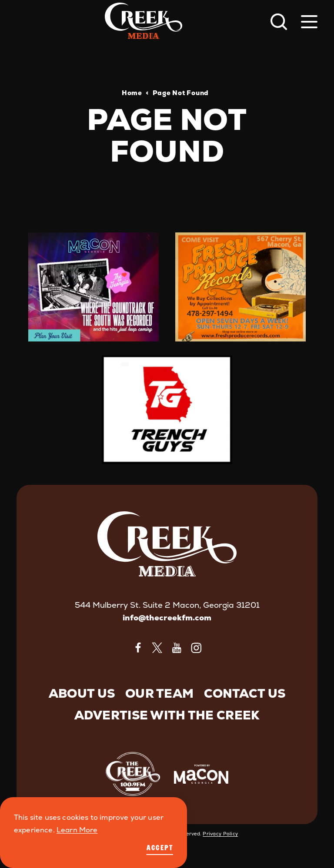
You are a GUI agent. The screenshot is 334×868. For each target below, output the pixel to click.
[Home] (144, 22)
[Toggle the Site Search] (279, 22)
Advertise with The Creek (167, 715)
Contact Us (245, 693)
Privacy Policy (220, 834)
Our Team (159, 693)
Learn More (77, 830)
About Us (82, 693)
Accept (160, 848)
